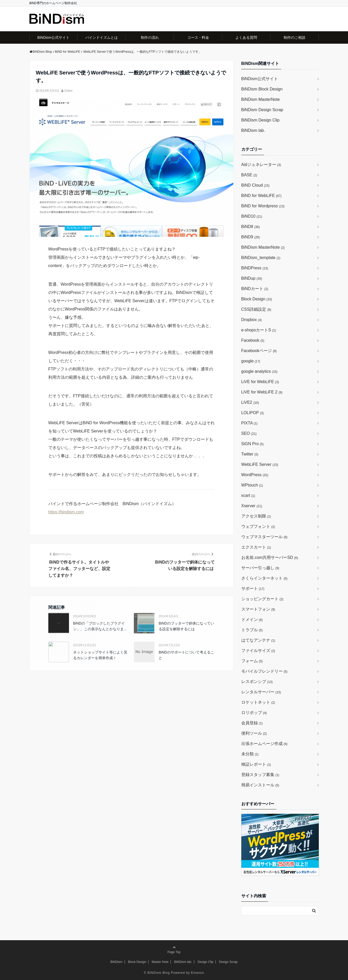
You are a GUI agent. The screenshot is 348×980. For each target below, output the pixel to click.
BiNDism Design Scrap (262, 110)
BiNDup (252, 278)
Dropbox (252, 320)
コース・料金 (198, 37)
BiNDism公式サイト (53, 37)
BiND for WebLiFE (261, 196)
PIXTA (249, 423)
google (251, 361)
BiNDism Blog (159, 973)
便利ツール (254, 733)
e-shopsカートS (259, 330)
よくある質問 (246, 37)
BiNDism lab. (253, 130)
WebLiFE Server (260, 464)
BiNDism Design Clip (260, 120)
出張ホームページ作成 (264, 744)
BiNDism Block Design (262, 89)
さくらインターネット (264, 578)
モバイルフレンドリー (264, 671)
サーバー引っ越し (260, 568)
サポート (253, 588)
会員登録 (252, 723)
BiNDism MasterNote (261, 99)
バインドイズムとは (102, 37)
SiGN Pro (253, 444)
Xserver (252, 506)
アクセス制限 (256, 516)
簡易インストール (260, 785)
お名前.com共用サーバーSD (270, 557)
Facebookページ (259, 351)
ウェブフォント (258, 526)
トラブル (252, 630)
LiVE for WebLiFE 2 (262, 392)
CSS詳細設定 (256, 309)
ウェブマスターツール (264, 537)
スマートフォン (258, 609)
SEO (249, 433)
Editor (69, 91)
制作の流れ (150, 37)
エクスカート (256, 547)
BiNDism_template (261, 258)
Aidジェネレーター (261, 165)
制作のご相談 (295, 37)
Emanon (198, 973)
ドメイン (252, 620)
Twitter (250, 454)
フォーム (252, 661)
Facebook (253, 340)
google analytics (260, 371)
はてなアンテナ (258, 640)
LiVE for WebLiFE (260, 382)
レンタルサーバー (261, 692)
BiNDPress (255, 268)
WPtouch (252, 485)
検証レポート (256, 764)
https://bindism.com (66, 512)
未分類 (250, 754)
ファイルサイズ (258, 651)
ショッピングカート (262, 599)
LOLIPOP (253, 413)
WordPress (255, 475)
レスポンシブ (257, 682)
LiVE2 (250, 402)
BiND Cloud (255, 185)
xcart (248, 495)
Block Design (257, 299)
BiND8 (251, 227)
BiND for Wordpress (263, 206)
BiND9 (251, 237)
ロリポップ (254, 713)
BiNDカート (255, 289)
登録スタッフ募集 (260, 775)
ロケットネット (258, 702)
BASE (249, 175)
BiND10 (252, 216)
